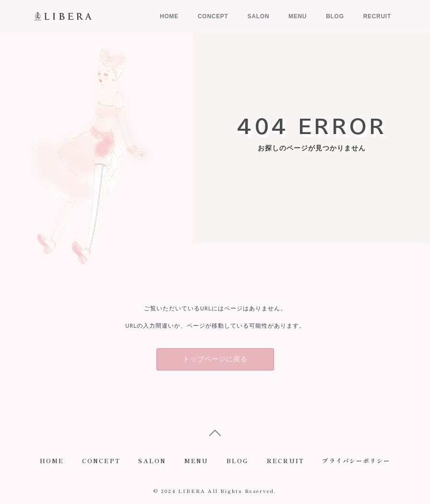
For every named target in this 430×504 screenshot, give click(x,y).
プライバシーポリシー (358, 462)
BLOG (335, 16)
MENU (298, 16)
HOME (169, 16)
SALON (259, 16)
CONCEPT (213, 16)
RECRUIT (377, 16)
